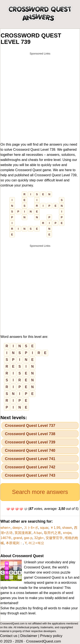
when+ (6, 528)
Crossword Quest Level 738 (30, 434)
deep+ (17, 528)
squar (44, 528)
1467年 (6, 538)
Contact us (9, 636)
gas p (28, 538)
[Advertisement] (40, 97)
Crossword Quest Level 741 (30, 459)
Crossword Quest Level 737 (30, 426)
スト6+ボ (31, 528)
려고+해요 (36, 543)
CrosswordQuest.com (43, 641)
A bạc (38, 533)
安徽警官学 (54, 538)
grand (18, 538)
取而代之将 (52, 533)
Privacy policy (51, 636)
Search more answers (40, 492)
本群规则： (14, 543)
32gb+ (39, 538)
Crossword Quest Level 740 (30, 450)
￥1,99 (55, 528)
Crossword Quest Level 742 (30, 467)
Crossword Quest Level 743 (30, 475)
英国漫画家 (23, 533)
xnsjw (67, 533)
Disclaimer (29, 636)
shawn (67, 528)
